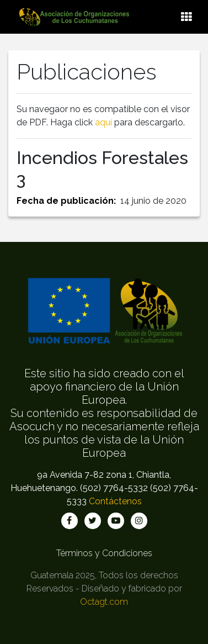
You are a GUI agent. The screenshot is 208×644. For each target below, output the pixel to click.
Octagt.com (104, 602)
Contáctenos (115, 501)
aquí (103, 122)
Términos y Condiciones (104, 553)
